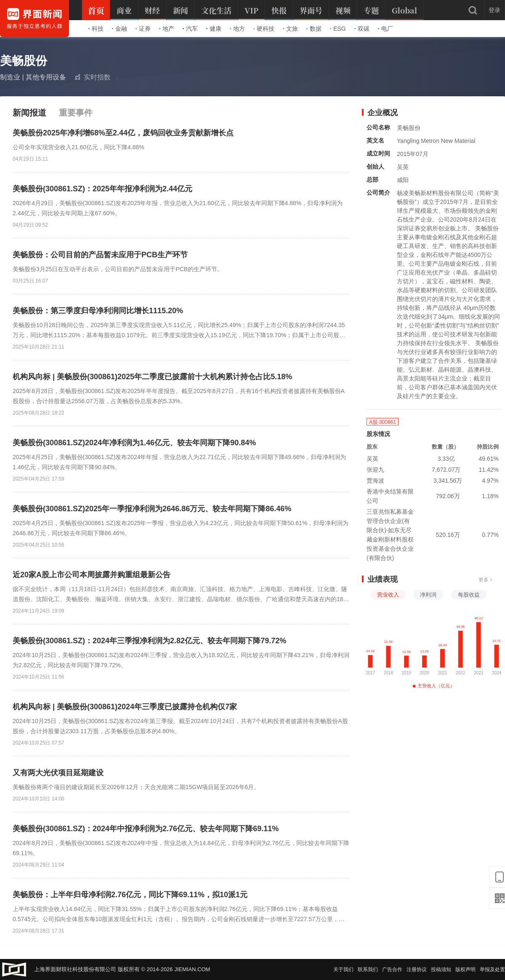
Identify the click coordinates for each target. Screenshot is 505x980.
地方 (237, 29)
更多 (486, 580)
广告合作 (392, 969)
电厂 (385, 29)
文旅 (290, 29)
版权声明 (465, 969)
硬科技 (264, 29)
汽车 (190, 29)
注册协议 (417, 969)
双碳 (362, 29)
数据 (314, 29)
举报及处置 (492, 969)
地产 (167, 29)
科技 (96, 29)
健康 (214, 29)
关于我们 (343, 969)
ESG (338, 29)
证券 (143, 29)
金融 (120, 29)
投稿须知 (441, 969)
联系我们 (368, 969)
